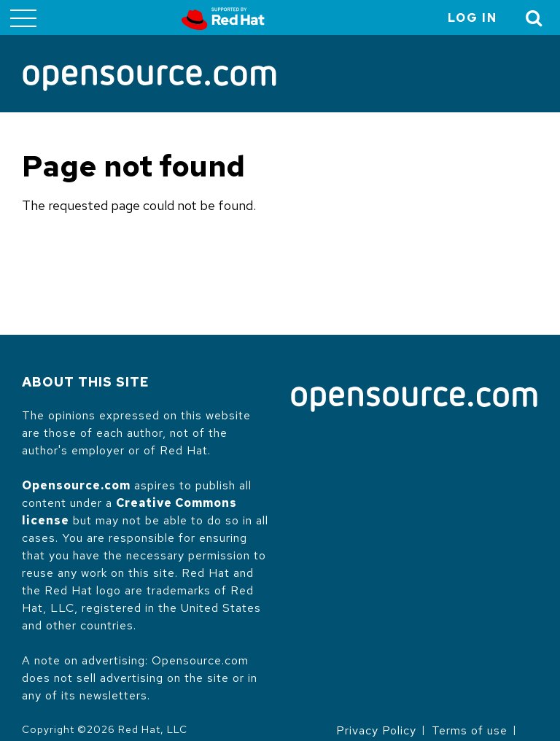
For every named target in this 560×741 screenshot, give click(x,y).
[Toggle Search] (534, 18)
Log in (472, 18)
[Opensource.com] (149, 79)
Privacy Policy (376, 730)
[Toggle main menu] (23, 18)
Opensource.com (76, 485)
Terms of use (470, 730)
